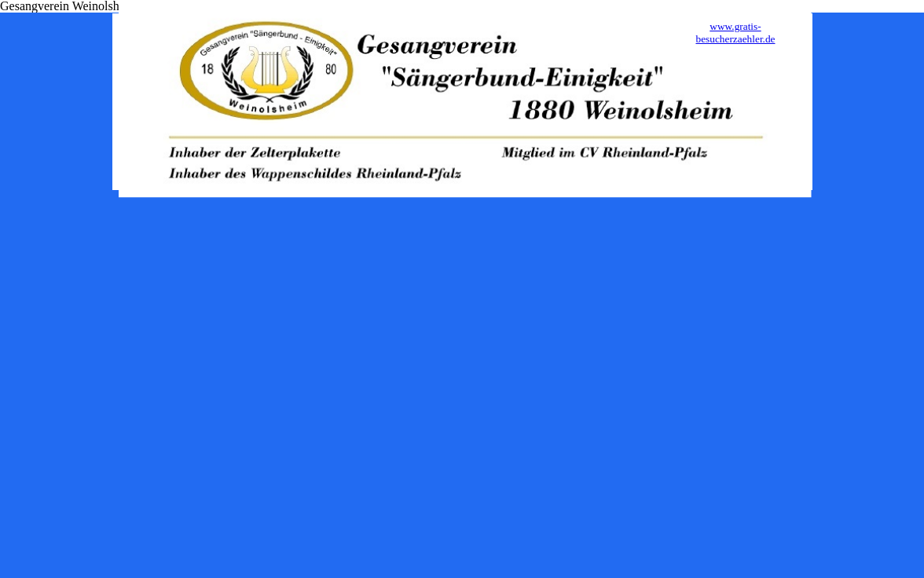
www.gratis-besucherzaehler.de (735, 33)
